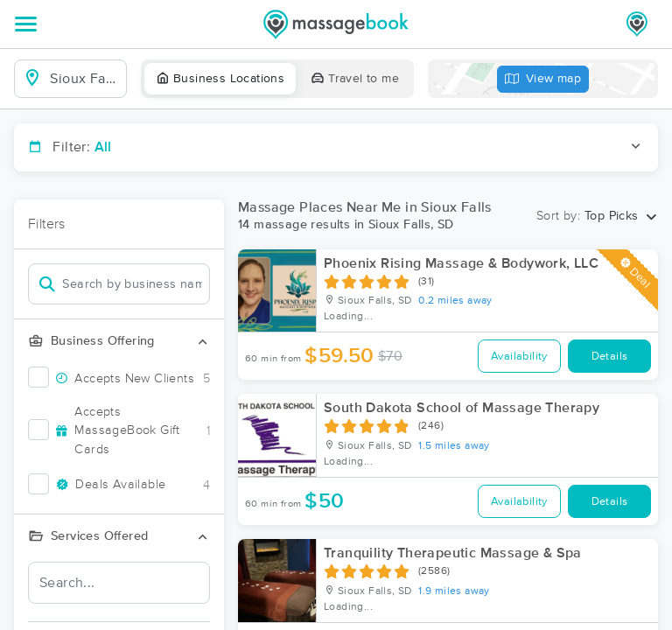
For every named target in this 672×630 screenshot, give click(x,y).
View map (543, 79)
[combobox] (84, 79)
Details (610, 357)
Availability (519, 357)
